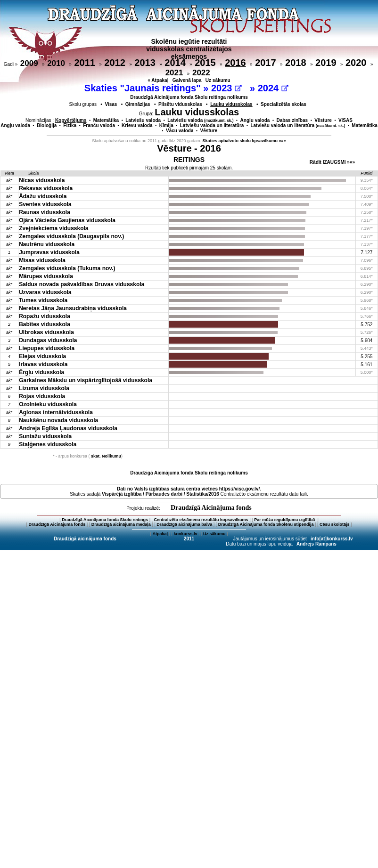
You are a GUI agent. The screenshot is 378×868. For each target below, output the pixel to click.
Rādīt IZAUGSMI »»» (332, 162)
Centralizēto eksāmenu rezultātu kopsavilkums (201, 520)
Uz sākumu (218, 80)
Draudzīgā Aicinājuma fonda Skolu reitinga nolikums (189, 97)
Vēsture (323, 120)
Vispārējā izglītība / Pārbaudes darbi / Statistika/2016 (160, 494)
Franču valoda (99, 125)
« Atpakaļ (158, 80)
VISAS (345, 120)
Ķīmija (166, 125)
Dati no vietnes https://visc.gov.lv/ (188, 489)
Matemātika (106, 120)
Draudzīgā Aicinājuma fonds (211, 508)
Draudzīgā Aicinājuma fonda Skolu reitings (105, 520)
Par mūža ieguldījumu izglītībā (285, 520)
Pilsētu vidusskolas (180, 104)
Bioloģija (47, 125)
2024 (273, 88)
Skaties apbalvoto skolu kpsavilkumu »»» (244, 141)
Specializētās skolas (283, 104)
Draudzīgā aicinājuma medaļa (121, 524)
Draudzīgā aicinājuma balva (184, 524)
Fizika (70, 125)
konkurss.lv (185, 534)
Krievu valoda (137, 125)
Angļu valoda (255, 120)
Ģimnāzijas (138, 104)
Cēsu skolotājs (335, 524)
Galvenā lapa (187, 80)
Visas (111, 104)
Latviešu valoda (143, 120)
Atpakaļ (160, 534)
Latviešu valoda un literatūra (212, 125)
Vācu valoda (180, 131)
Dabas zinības (292, 120)
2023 (226, 88)
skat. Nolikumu (106, 456)
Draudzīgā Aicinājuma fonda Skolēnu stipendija (266, 524)
